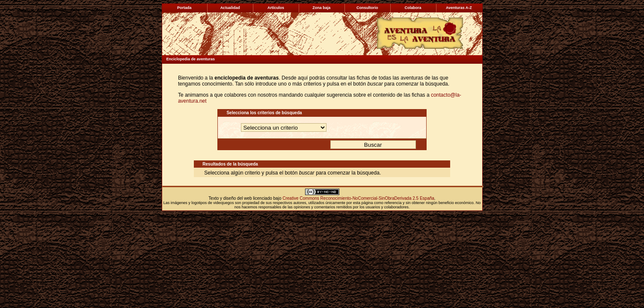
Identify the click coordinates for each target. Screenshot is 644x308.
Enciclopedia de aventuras (191, 59)
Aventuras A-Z (459, 8)
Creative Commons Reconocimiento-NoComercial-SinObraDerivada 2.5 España (358, 198)
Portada (184, 8)
